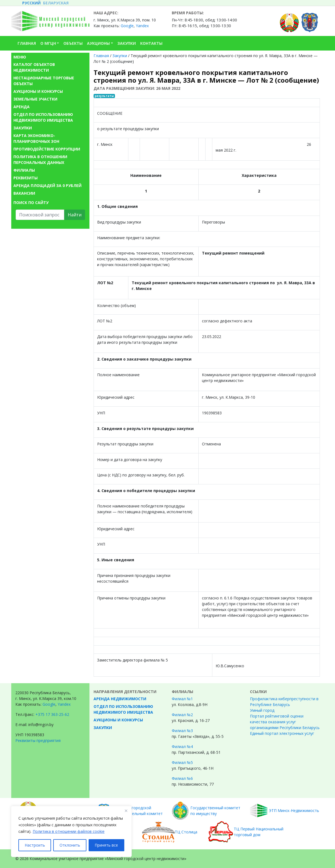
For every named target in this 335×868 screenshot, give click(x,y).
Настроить (35, 845)
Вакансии (24, 193)
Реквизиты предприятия (38, 740)
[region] (71, 831)
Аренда (22, 107)
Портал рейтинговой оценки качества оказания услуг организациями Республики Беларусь (285, 722)
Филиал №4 (182, 746)
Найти (75, 215)
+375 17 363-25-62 (52, 714)
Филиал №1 (182, 699)
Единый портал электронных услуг (282, 733)
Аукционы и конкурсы (38, 91)
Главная (101, 56)
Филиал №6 (182, 778)
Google (127, 26)
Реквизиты (26, 178)
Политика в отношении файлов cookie (69, 831)
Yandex (142, 26)
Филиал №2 (182, 715)
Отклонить (70, 845)
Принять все (106, 845)
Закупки (23, 128)
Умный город (262, 710)
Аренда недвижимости (120, 699)
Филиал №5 (182, 762)
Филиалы (24, 170)
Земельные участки (35, 99)
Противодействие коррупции (47, 149)
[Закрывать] (126, 811)
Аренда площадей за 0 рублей (47, 185)
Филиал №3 (182, 731)
